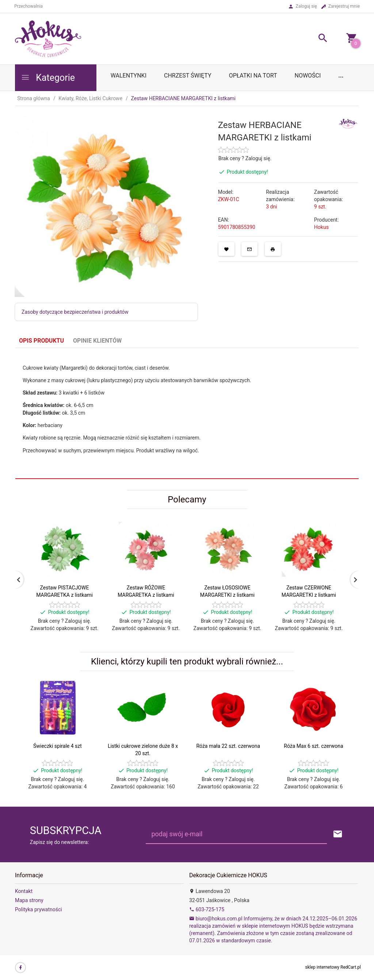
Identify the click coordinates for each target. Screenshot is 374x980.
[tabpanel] (187, 414)
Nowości (308, 76)
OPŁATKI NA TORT (253, 76)
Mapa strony (29, 900)
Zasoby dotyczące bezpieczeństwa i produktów (75, 312)
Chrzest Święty (188, 76)
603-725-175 (207, 909)
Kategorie (48, 78)
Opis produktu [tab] (41, 341)
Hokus (321, 227)
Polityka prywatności (39, 909)
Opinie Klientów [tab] (97, 341)
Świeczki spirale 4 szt (58, 746)
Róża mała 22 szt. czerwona (228, 746)
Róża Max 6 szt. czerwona (313, 746)
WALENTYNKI (129, 76)
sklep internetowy (323, 967)
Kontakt (24, 891)
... (341, 76)
